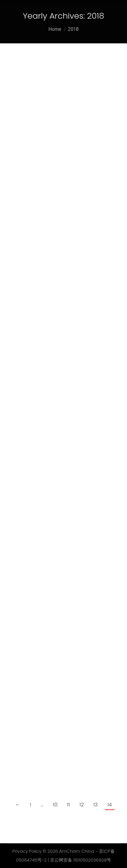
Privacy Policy (27, 851)
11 (69, 804)
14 (110, 804)
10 (55, 804)
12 (82, 804)
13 (95, 804)
